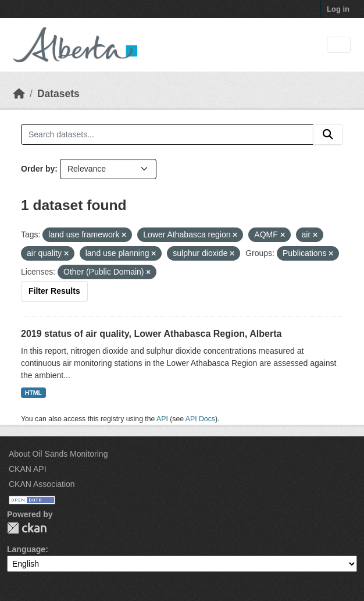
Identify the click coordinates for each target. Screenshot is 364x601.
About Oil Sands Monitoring (58, 454)
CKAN (27, 528)
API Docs (200, 419)
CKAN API (28, 469)
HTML (33, 393)
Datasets (58, 94)
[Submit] (328, 134)
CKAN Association (42, 484)
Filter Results (54, 291)
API (162, 419)
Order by (38, 169)
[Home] (19, 94)
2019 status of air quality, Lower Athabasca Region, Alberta (151, 334)
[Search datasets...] (167, 134)
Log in (338, 9)
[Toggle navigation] (339, 45)
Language (26, 549)
